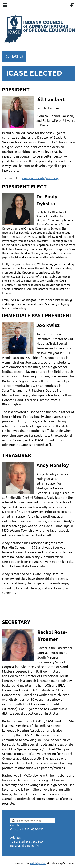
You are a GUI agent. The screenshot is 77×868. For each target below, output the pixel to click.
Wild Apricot (38, 863)
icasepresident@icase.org (41, 178)
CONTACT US (14, 56)
